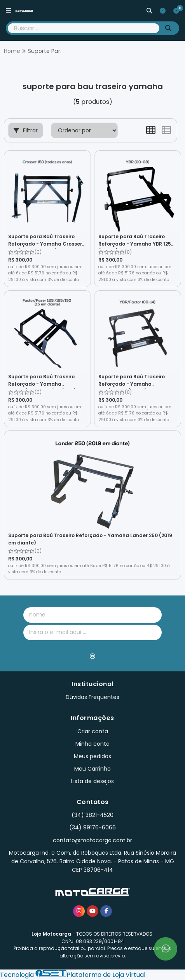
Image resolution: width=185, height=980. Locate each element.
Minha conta (92, 744)
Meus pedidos (92, 756)
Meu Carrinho (92, 769)
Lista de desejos (92, 781)
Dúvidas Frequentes (92, 697)
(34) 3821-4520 (92, 815)
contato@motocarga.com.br (92, 840)
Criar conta (93, 731)
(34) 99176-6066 (92, 827)
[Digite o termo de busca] (84, 28)
